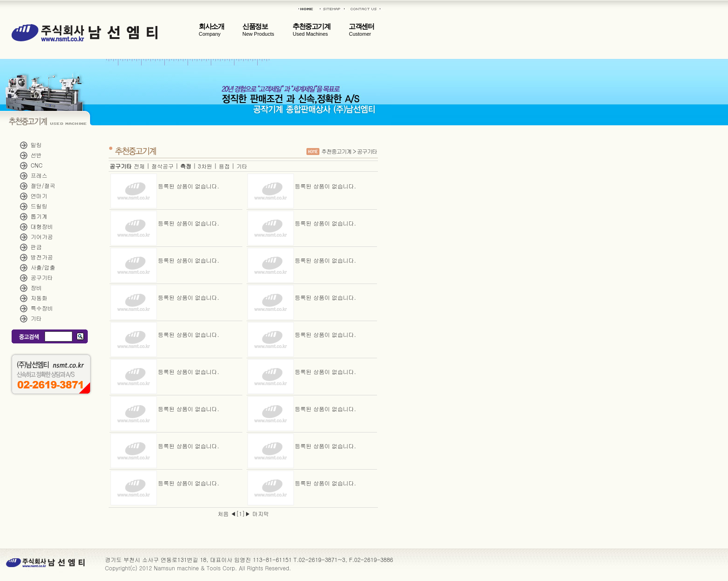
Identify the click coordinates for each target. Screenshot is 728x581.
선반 (36, 155)
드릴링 (39, 206)
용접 (224, 166)
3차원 (205, 166)
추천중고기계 (311, 30)
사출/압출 (43, 267)
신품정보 (258, 30)
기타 (36, 318)
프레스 (39, 175)
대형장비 (42, 226)
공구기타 (42, 277)
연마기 (39, 196)
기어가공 (42, 236)
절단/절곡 (43, 185)
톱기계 (39, 216)
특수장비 (42, 308)
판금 (36, 247)
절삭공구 (162, 166)
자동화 (39, 298)
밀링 (36, 145)
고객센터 (361, 30)
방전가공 (42, 257)
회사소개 (211, 30)
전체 (139, 166)
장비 (36, 287)
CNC (37, 165)
